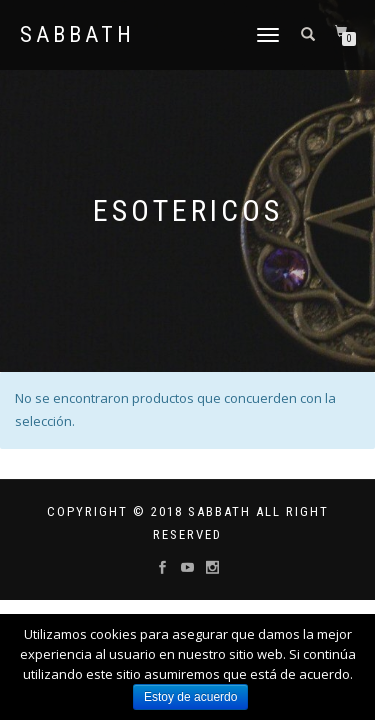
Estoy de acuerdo (190, 697)
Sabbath (77, 35)
